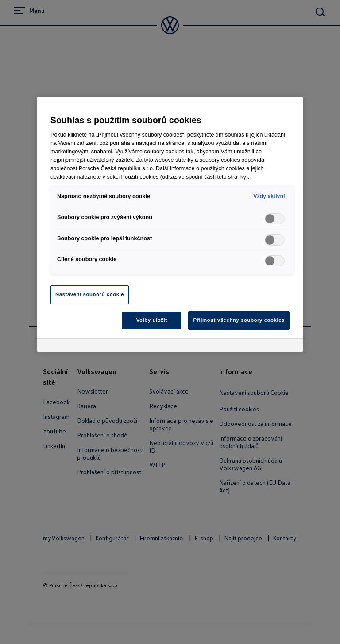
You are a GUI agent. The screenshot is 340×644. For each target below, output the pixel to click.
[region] (170, 224)
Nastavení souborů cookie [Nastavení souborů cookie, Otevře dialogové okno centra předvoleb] (90, 294)
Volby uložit (152, 320)
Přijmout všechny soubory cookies (239, 320)
